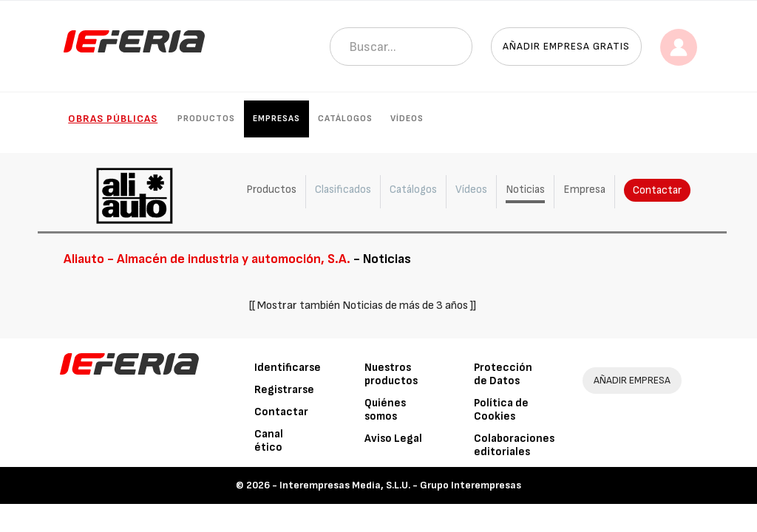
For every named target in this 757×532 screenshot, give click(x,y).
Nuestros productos (391, 374)
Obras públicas (113, 119)
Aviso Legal (393, 439)
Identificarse (288, 368)
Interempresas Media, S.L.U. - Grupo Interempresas (400, 485)
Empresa (583, 190)
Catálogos (345, 119)
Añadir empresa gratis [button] (566, 46)
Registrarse (284, 390)
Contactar (656, 190)
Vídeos (407, 119)
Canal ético (269, 441)
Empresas (276, 119)
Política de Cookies (501, 410)
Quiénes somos (385, 410)
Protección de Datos (503, 374)
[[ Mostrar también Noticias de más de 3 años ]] (363, 306)
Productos (206, 119)
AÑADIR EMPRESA (632, 380)
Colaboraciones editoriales (514, 445)
